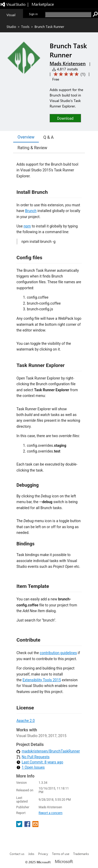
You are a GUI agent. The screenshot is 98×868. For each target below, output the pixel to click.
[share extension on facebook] (28, 826)
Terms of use (61, 854)
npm (27, 226)
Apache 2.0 (26, 721)
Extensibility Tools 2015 (42, 680)
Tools (25, 26)
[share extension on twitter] (20, 826)
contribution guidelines (58, 653)
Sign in (33, 14)
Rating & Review (32, 148)
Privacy (43, 854)
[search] (68, 14)
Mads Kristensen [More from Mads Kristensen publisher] (68, 63)
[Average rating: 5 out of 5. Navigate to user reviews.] (69, 74)
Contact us (17, 854)
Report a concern (51, 813)
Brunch (31, 211)
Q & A (48, 137)
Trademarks (81, 854)
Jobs (31, 854)
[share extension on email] (35, 826)
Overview (26, 137)
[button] (65, 118)
